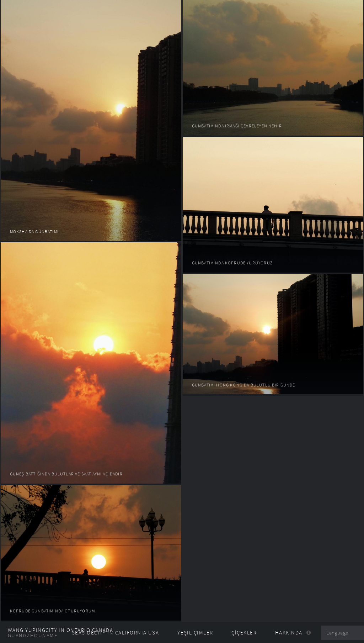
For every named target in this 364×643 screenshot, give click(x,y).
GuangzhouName (33, 636)
